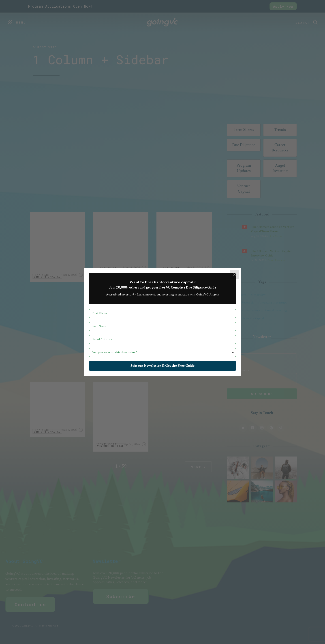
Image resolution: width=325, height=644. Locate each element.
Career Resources (276, 261)
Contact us (30, 604)
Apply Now (283, 6)
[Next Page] (198, 467)
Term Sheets (276, 236)
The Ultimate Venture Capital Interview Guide (271, 254)
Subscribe (121, 596)
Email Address (238, 370)
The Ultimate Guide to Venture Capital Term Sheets (273, 229)
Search (303, 23)
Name (231, 351)
